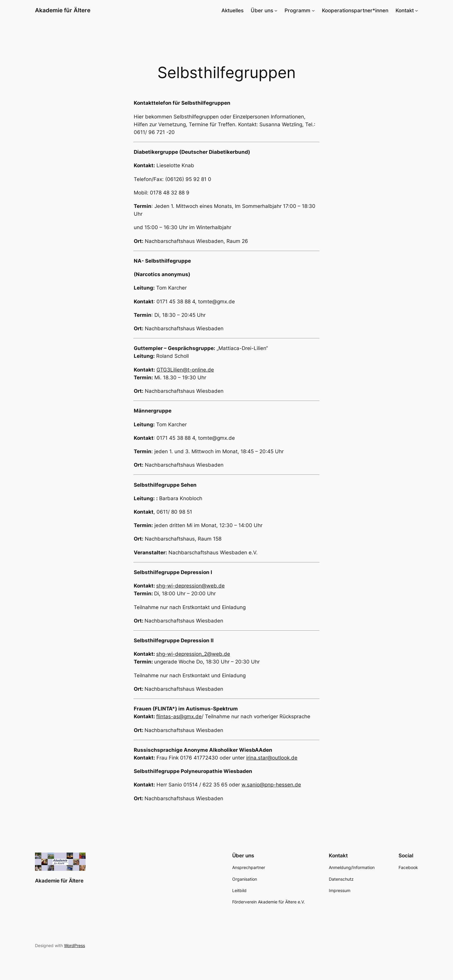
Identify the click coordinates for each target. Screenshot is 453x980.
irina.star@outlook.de (272, 758)
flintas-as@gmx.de (179, 716)
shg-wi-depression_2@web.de (193, 654)
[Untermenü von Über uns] (276, 10)
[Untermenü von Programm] (313, 10)
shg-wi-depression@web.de (190, 586)
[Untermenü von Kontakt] (416, 10)
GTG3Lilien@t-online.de (185, 370)
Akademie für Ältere (63, 10)
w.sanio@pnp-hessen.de (271, 785)
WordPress (75, 945)
